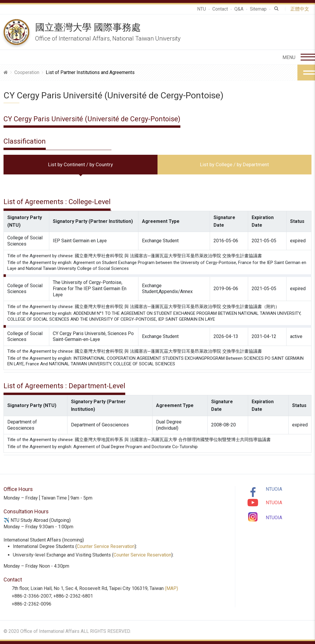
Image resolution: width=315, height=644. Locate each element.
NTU (201, 9)
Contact (220, 9)
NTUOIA (274, 489)
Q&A (239, 9)
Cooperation (27, 72)
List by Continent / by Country (81, 164)
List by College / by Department (234, 164)
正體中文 (301, 9)
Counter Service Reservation (106, 546)
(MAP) (171, 588)
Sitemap (258, 9)
